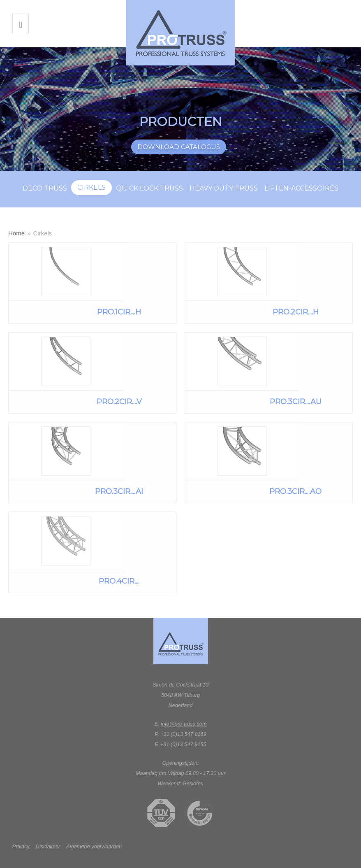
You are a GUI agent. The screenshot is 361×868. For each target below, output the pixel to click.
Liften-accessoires (301, 188)
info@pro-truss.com (184, 724)
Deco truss (45, 188)
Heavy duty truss (224, 188)
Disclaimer (48, 846)
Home (16, 233)
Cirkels (91, 187)
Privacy (21, 846)
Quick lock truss (149, 188)
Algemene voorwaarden (94, 846)
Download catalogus (179, 147)
